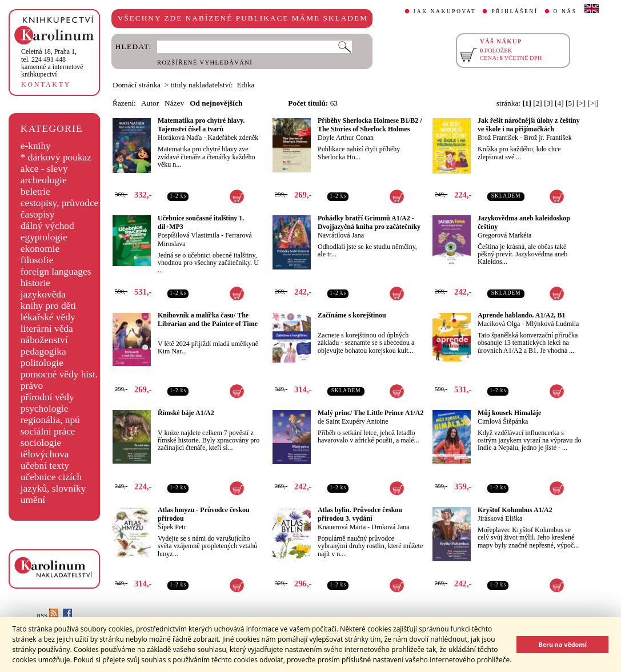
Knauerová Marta (342, 527)
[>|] (593, 103)
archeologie (44, 180)
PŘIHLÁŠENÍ (514, 11)
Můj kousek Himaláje (509, 413)
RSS (47, 616)
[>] (581, 103)
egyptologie (44, 237)
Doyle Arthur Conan (346, 138)
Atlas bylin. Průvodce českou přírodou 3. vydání (360, 514)
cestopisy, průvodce (60, 203)
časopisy (38, 214)
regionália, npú (50, 420)
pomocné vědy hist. (59, 374)
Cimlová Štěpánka (503, 421)
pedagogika (43, 351)
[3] (548, 103)
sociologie (41, 443)
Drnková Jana (390, 527)
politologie (42, 363)
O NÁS (565, 11)
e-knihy (36, 146)
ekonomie (40, 249)
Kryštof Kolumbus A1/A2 (515, 510)
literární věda (47, 329)
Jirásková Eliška (500, 518)
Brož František (498, 138)
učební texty (45, 466)
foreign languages (56, 271)
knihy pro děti (48, 306)
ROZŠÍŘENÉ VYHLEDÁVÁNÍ (205, 63)
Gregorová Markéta (504, 235)
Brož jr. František (548, 138)
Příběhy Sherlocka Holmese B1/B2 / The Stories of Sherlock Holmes (370, 125)
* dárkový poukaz (56, 157)
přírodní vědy (47, 397)
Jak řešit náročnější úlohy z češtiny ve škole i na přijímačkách (529, 125)
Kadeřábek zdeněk (233, 138)
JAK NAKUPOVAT (445, 11)
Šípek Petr (172, 527)
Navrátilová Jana (341, 235)
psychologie (45, 409)
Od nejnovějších (216, 103)
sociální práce (48, 431)
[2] (538, 103)
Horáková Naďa (180, 138)
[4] (559, 103)
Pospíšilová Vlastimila (189, 235)
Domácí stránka (137, 85)
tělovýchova (45, 454)
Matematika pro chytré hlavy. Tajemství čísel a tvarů (201, 125)
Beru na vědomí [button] (562, 644)
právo (32, 386)
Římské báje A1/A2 (186, 413)
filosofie (37, 260)
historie (35, 283)
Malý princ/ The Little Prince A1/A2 (370, 413)
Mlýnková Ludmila (552, 324)
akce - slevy (44, 169)
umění (33, 500)
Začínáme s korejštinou (352, 315)
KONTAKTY (46, 84)
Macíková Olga (499, 324)
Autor (150, 103)
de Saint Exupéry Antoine (353, 421)
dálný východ (47, 226)
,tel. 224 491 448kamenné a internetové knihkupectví (52, 63)
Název (174, 103)
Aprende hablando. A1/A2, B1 (522, 315)
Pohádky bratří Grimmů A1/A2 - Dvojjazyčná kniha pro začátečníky (369, 222)
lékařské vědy (48, 317)
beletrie (35, 192)
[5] (570, 103)
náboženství (44, 340)
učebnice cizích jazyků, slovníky (53, 483)
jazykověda (43, 294)
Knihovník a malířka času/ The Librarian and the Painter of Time (208, 319)
